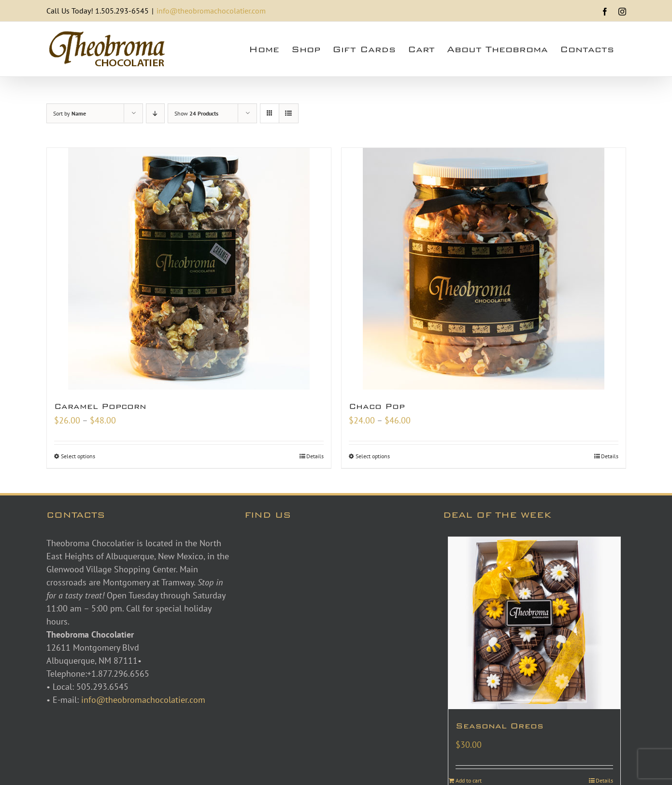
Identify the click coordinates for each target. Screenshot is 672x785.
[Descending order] (155, 113)
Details (315, 456)
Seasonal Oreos (500, 726)
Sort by (70, 113)
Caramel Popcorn (100, 406)
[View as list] (289, 113)
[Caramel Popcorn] (189, 269)
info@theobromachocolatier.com (211, 11)
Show (196, 113)
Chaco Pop (377, 406)
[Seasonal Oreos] (535, 623)
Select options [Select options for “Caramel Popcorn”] (78, 456)
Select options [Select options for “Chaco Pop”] (373, 456)
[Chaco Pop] (484, 269)
